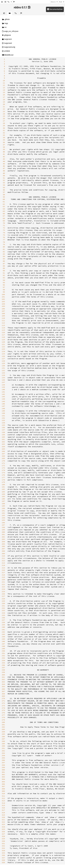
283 (3, 729)
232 (3, 608)
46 (4, 166)
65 (4, 211)
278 (3, 717)
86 (4, 261)
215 (3, 568)
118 (3, 337)
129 (3, 363)
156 (3, 427)
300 (3, 770)
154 (3, 423)
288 (3, 741)
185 (3, 496)
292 (3, 751)
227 (3, 596)
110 (3, 318)
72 (4, 228)
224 (3, 589)
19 (4, 102)
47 (4, 168)
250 (3, 651)
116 (3, 332)
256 (3, 665)
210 (3, 556)
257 (3, 668)
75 (4, 235)
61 (4, 202)
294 (3, 756)
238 (3, 622)
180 (3, 485)
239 (3, 625)
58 (4, 195)
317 (3, 810)
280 (3, 722)
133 (3, 373)
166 (3, 451)
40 (4, 152)
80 (4, 247)
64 (4, 209)
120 (3, 342)
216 (3, 570)
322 (3, 822)
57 (4, 192)
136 (3, 380)
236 (3, 618)
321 (3, 820)
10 (4, 81)
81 (4, 249)
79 (4, 244)
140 (3, 389)
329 (3, 839)
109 (3, 316)
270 (3, 698)
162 (3, 442)
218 (3, 575)
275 (3, 710)
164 (3, 447)
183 (3, 492)
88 (4, 266)
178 (3, 480)
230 (3, 603)
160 (3, 437)
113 (3, 325)
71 (4, 225)
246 (3, 641)
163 (3, 444)
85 (4, 259)
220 (3, 580)
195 (3, 520)
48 (4, 171)
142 (3, 394)
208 (3, 551)
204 (3, 542)
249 (3, 649)
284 (3, 732)
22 (4, 109)
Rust (61, 2)
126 (3, 356)
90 (4, 271)
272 (3, 703)
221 (3, 582)
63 (4, 206)
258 (3, 670)
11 (4, 83)
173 (3, 468)
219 (3, 577)
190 (3, 508)
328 (3, 836)
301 (3, 772)
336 (3, 855)
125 (3, 354)
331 (3, 843)
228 (3, 599)
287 (3, 739)
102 (3, 299)
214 (3, 565)
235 (3, 615)
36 (4, 142)
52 (4, 180)
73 (4, 230)
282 (3, 727)
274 (3, 708)
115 (3, 330)
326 (3, 832)
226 (3, 594)
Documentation (55, 9)
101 (3, 297)
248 (3, 646)
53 (4, 183)
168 (3, 456)
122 (3, 347)
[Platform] (10, 2)
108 (3, 313)
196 (3, 523)
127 (3, 359)
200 (3, 532)
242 (3, 632)
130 (3, 366)
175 (3, 473)
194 (3, 518)
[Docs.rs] (2, 2)
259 (3, 672)
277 (3, 715)
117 (3, 335)
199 (3, 530)
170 (3, 461)
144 (3, 399)
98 (4, 290)
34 (4, 137)
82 (4, 252)
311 (3, 796)
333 (3, 848)
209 (3, 554)
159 (3, 435)
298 (3, 765)
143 (3, 397)
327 (3, 834)
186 (3, 499)
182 (3, 489)
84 (4, 256)
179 (3, 482)
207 (3, 549)
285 (3, 734)
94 (4, 280)
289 (3, 744)
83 (4, 254)
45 (4, 164)
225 (3, 591)
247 (3, 644)
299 (3, 767)
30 (4, 128)
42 (4, 157)
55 (4, 187)
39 (4, 149)
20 (4, 104)
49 (4, 173)
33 (4, 135)
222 (3, 584)
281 (3, 725)
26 (4, 119)
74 (4, 233)
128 (3, 361)
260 (3, 675)
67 (4, 216)
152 (3, 418)
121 (3, 344)
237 (3, 620)
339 (3, 862)
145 (3, 401)
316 (3, 808)
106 (3, 309)
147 (3, 406)
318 (3, 813)
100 (3, 294)
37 (4, 145)
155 (3, 425)
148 (3, 408)
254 (3, 660)
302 (3, 774)
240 (3, 627)
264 (3, 684)
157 (3, 430)
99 (4, 292)
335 (3, 853)
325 (3, 829)
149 (3, 411)
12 (4, 85)
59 (4, 197)
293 (3, 753)
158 (3, 432)
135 (3, 378)
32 (4, 133)
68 (4, 218)
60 (4, 199)
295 (3, 758)
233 (3, 610)
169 (3, 458)
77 (4, 240)
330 (3, 841)
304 (3, 779)
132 (3, 371)
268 (3, 694)
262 (3, 679)
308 (3, 789)
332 (3, 846)
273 (3, 706)
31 (4, 130)
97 (4, 287)
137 (3, 382)
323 (3, 824)
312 (3, 798)
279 (3, 720)
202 (3, 537)
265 (3, 687)
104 (3, 304)
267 (3, 691)
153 (3, 420)
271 (3, 701)
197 (3, 525)
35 (4, 140)
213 (3, 563)
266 (3, 689)
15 (4, 92)
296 (3, 760)
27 (4, 121)
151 (3, 416)
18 (4, 100)
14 (4, 90)
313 (3, 801)
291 (3, 748)
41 (4, 154)
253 (3, 658)
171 (3, 463)
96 (4, 285)
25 (4, 116)
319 (3, 815)
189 (3, 506)
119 (3, 340)
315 (3, 805)
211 (3, 558)
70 (4, 223)
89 (4, 268)
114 (3, 328)
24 (4, 114)
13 (4, 88)
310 (3, 793)
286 (3, 737)
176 (3, 475)
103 (3, 302)
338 (3, 860)
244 (3, 637)
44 (4, 161)
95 (4, 283)
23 (4, 111)
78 (4, 242)
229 (3, 601)
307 (3, 786)
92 (4, 275)
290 (3, 746)
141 (3, 392)
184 (3, 494)
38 (4, 147)
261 (3, 677)
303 (3, 777)
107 (3, 311)
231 (3, 606)
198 (3, 527)
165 (3, 449)
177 (3, 477)
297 (3, 763)
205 (3, 544)
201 (3, 534)
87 (4, 264)
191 (3, 511)
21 (4, 107)
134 (3, 375)
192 (3, 513)
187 (3, 501)
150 (3, 413)
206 (3, 546)
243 (3, 634)
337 (3, 858)
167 (3, 454)
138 (3, 385)
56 (4, 190)
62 (4, 204)
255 (3, 663)
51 (4, 178)
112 (3, 323)
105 (3, 306)
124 (3, 351)
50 (4, 176)
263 (3, 682)
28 (4, 123)
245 (3, 639)
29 (4, 126)
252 (3, 656)
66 (4, 214)
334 (3, 851)
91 (4, 273)
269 (3, 696)
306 (3, 784)
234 (3, 613)
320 (3, 817)
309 (3, 791)
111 (3, 321)
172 (3, 466)
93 (4, 278)
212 (3, 561)
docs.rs (53, 2)
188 (3, 504)
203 (3, 539)
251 (3, 653)
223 (3, 587)
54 (4, 185)
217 (3, 572)
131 (3, 368)
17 (4, 97)
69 (4, 221)
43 (4, 159)
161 (3, 439)
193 (3, 515)
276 (3, 713)
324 (3, 827)
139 (3, 387)
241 (3, 630)
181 (3, 487)
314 (3, 803)
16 (4, 95)
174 (3, 470)
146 (3, 404)
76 (4, 237)
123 (3, 349)
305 (3, 782)
